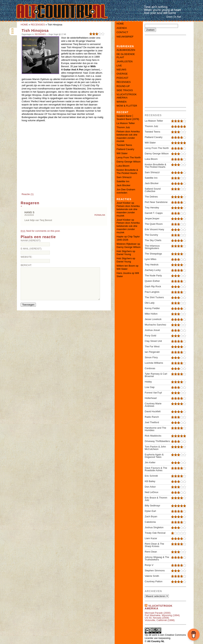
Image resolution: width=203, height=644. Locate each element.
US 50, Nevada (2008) (157, 618)
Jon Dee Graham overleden (126, 191)
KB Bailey (150, 481)
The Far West (152, 346)
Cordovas (150, 368)
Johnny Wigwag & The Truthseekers (157, 558)
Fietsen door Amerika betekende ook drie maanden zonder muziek (128, 136)
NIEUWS (121, 70)
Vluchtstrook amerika (159, 607)
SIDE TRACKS (125, 90)
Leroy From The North (129, 157)
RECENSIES (38, 25)
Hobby (148, 382)
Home (120, 24)
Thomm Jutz (123, 127)
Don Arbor (150, 487)
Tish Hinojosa (35, 30)
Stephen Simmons (155, 570)
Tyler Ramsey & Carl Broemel (156, 375)
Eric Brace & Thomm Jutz (156, 499)
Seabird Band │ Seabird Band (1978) (128, 117)
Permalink (100, 215)
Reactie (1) (28, 194)
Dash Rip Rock (153, 286)
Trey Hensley (152, 208)
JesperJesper (152, 218)
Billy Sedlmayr (152, 506)
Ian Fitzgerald (152, 352)
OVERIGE (122, 74)
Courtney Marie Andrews (153, 405)
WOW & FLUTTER (127, 106)
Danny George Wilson (128, 162)
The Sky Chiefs (153, 240)
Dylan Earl (150, 511)
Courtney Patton (154, 581)
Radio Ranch (152, 417)
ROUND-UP (123, 86)
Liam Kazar (151, 538)
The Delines (151, 197)
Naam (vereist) (31, 240)
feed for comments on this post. (41, 231)
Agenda (122, 28)
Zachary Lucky (153, 270)
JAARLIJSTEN (125, 61)
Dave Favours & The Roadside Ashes (156, 469)
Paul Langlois (152, 292)
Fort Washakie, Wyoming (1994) (162, 615)
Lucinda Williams (154, 363)
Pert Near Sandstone (156, 202)
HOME (24, 25)
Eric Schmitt (151, 476)
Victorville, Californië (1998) (160, 620)
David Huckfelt (153, 411)
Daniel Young (124, 254)
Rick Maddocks (153, 436)
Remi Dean (151, 552)
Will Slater (122, 153)
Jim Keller (150, 462)
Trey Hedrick (152, 265)
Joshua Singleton (154, 527)
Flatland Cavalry (125, 149)
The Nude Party (153, 276)
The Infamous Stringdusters (152, 247)
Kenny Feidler (152, 308)
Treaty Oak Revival (155, 533)
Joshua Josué (152, 330)
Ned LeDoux (151, 492)
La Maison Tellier (126, 123)
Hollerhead (151, 398)
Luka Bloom (123, 166)
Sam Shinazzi (124, 177)
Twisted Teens (124, 145)
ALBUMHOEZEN (126, 50)
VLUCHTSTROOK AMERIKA (127, 96)
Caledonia (150, 522)
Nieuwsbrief (125, 37)
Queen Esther (152, 281)
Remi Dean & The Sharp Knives (154, 545)
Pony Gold (150, 336)
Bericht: (26, 265)
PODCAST (122, 78)
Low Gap (150, 387)
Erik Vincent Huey (154, 229)
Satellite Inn (123, 181)
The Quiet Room (154, 224)
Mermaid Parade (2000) (158, 613)
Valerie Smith (152, 576)
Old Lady (150, 303)
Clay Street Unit (153, 341)
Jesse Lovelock (153, 319)
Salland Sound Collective (153, 190)
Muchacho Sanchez (155, 325)
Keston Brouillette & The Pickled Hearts (127, 171)
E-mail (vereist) (31, 249)
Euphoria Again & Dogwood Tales (154, 456)
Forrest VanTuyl (153, 393)
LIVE (119, 66)
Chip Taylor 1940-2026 (128, 238)
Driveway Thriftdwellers (157, 441)
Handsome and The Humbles (155, 429)
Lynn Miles (151, 259)
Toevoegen (28, 305)
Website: (27, 257)
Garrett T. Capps (154, 213)
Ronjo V (149, 565)
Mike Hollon (151, 314)
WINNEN (122, 102)
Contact (122, 32)
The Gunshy (151, 235)
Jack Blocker (123, 185)
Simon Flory (151, 357)
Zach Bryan (151, 516)
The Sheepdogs (153, 254)
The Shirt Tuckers (154, 297)
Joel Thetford (152, 422)
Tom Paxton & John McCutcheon (155, 448)
